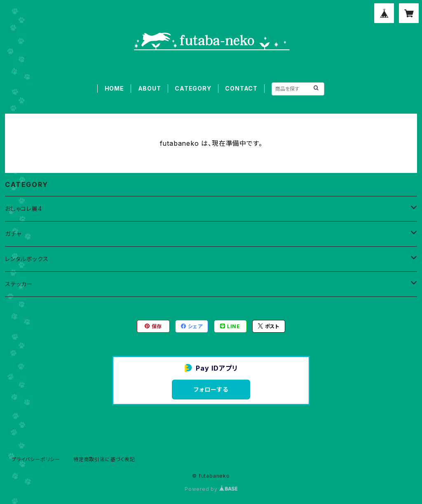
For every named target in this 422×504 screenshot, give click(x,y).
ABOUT (150, 88)
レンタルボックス (27, 259)
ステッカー (19, 284)
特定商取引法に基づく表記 (104, 459)
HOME (114, 88)
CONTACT (241, 88)
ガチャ (13, 234)
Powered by (211, 489)
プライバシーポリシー (36, 459)
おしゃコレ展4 (23, 209)
